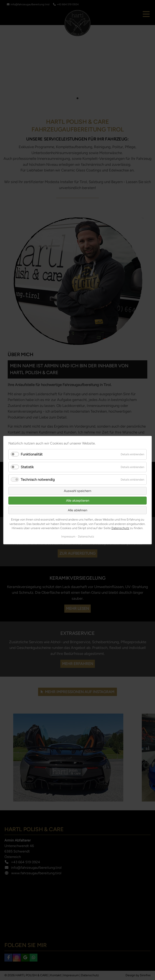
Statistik (27, 467)
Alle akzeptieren (78, 501)
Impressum (68, 536)
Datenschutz (120, 528)
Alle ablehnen (77, 510)
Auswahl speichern (77, 491)
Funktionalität (32, 454)
